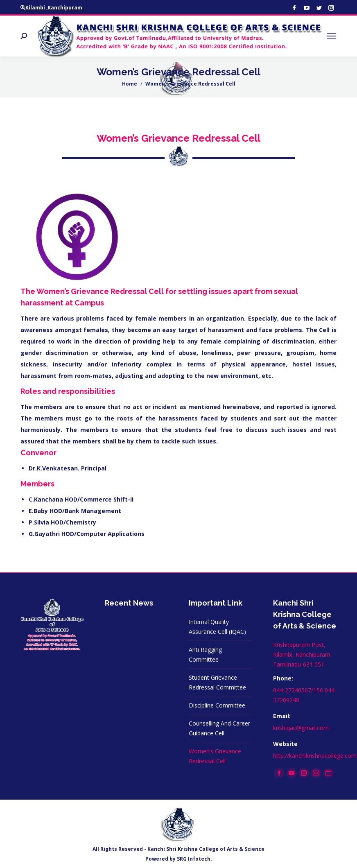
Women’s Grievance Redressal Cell (215, 756)
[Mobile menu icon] (332, 36)
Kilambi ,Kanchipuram (51, 8)
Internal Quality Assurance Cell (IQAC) (217, 627)
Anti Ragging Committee (205, 654)
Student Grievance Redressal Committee (217, 682)
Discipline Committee (217, 705)
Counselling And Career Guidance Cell (219, 728)
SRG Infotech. (194, 859)
